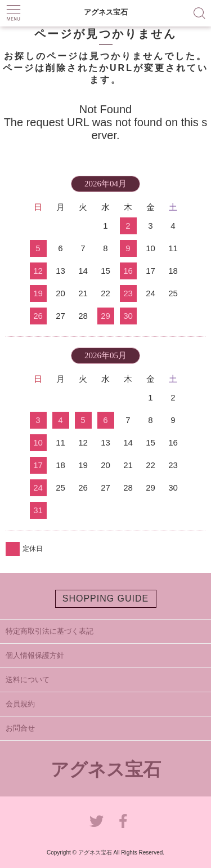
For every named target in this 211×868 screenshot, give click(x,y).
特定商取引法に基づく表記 (50, 631)
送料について (28, 680)
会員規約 (20, 704)
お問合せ (20, 728)
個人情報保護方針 (35, 655)
